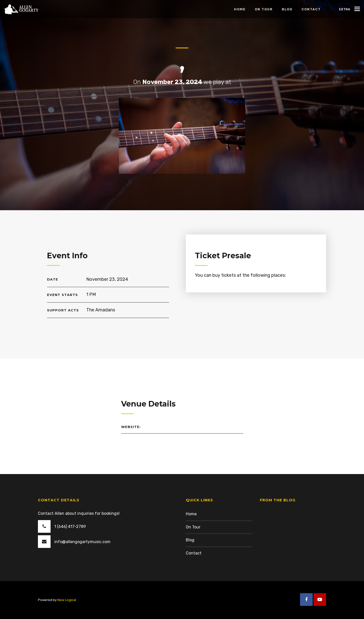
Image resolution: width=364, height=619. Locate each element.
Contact (194, 553)
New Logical (67, 600)
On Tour (193, 527)
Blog (190, 540)
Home (191, 514)
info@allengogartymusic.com (82, 542)
